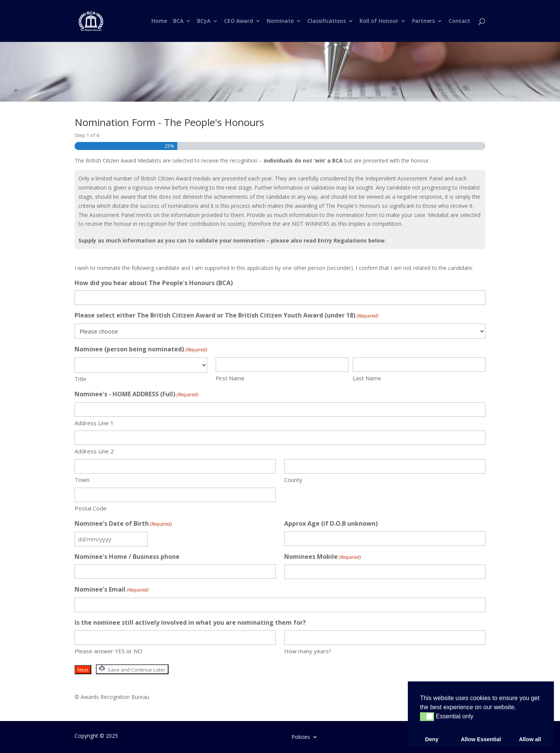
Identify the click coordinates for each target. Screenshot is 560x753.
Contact (459, 21)
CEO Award (239, 21)
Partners (423, 21)
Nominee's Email (112, 590)
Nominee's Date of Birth (123, 524)
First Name (230, 378)
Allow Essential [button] (481, 739)
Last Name (367, 378)
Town (82, 480)
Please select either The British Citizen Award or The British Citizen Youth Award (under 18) (227, 316)
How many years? (308, 651)
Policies (301, 736)
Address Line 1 (94, 423)
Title (80, 379)
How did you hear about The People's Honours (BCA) (154, 283)
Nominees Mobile (323, 557)
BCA (178, 21)
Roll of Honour (379, 21)
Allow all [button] (530, 739)
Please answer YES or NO (108, 651)
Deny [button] (432, 739)
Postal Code (91, 508)
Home (159, 21)
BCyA (204, 21)
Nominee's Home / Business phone (127, 557)
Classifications (327, 21)
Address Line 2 (94, 451)
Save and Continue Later (132, 669)
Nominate (280, 21)
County (293, 480)
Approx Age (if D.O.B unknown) (331, 523)
